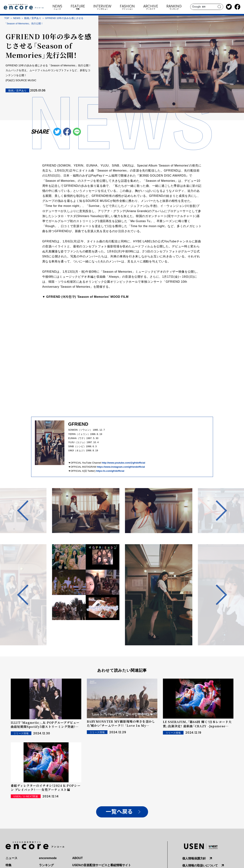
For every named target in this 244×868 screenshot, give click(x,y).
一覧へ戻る (119, 812)
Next (217, 511)
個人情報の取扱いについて (200, 865)
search (219, 7)
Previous (27, 511)
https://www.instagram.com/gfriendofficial (121, 467)
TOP (7, 18)
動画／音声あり (33, 18)
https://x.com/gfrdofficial (110, 471)
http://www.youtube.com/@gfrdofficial (124, 463)
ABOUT (77, 858)
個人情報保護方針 (194, 858)
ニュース (12, 858)
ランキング (46, 865)
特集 (9, 865)
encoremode (48, 858)
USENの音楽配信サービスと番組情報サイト (101, 865)
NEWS (17, 18)
